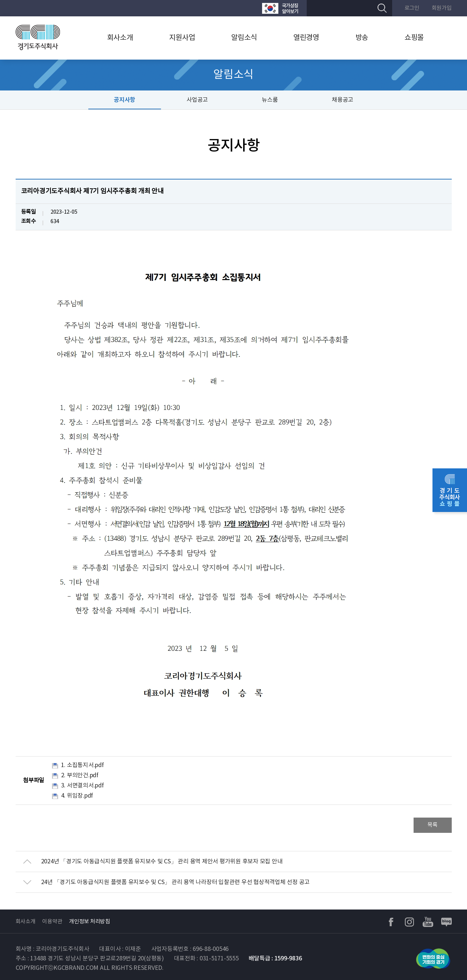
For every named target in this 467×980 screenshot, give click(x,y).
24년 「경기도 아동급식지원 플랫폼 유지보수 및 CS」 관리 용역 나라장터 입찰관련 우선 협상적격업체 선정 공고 (176, 882)
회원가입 (442, 8)
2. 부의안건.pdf (80, 775)
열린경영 (306, 38)
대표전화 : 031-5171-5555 (206, 959)
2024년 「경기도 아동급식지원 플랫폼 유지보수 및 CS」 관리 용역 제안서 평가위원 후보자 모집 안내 (162, 862)
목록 (432, 825)
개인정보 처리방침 (90, 922)
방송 (362, 38)
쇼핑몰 (414, 38)
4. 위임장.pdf (77, 796)
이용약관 (52, 922)
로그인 (412, 8)
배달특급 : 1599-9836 (275, 959)
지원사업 (182, 38)
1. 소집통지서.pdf (82, 765)
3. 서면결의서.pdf (82, 786)
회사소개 (120, 38)
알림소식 (244, 38)
